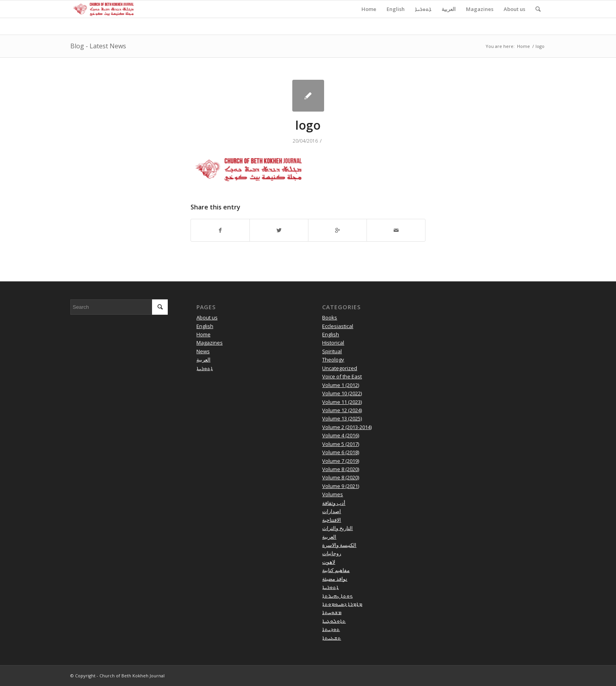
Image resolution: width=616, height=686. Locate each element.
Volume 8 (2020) (341, 469)
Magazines (210, 343)
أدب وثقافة (334, 503)
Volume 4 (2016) (341, 435)
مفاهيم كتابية (336, 570)
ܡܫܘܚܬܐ (332, 612)
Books (330, 317)
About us (207, 317)
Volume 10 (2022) (342, 393)
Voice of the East (342, 376)
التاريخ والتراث (337, 528)
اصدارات (332, 511)
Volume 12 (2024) (342, 410)
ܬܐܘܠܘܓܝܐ (334, 621)
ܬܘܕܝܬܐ (331, 629)
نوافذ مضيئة (335, 579)
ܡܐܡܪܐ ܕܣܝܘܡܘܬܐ (342, 604)
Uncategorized (340, 368)
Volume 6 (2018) (341, 452)
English (205, 326)
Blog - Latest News (98, 46)
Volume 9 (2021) (341, 486)
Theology (333, 360)
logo (308, 125)
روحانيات (332, 553)
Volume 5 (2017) (341, 444)
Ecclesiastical (338, 326)
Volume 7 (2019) (341, 461)
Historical (333, 343)
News (203, 351)
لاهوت (329, 562)
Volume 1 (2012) (341, 385)
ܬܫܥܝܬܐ (332, 638)
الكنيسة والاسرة (339, 545)
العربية (203, 360)
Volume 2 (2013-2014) (347, 427)
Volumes (333, 494)
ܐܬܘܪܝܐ (205, 368)
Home (523, 46)
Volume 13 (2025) (342, 418)
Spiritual (332, 351)
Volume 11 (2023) (342, 402)
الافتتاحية (332, 520)
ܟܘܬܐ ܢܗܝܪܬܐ (337, 596)
